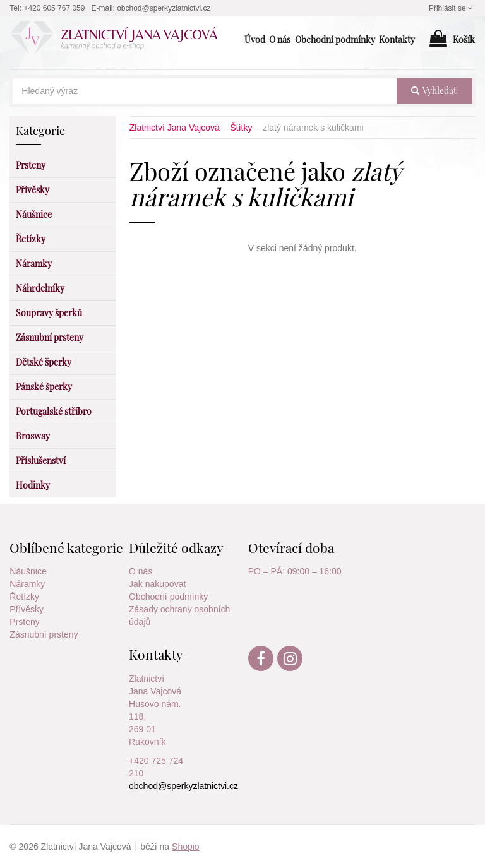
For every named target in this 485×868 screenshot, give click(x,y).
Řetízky (24, 597)
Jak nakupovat (157, 584)
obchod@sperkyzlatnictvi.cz (164, 8)
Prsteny (24, 622)
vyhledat (434, 91)
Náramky (27, 584)
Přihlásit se (452, 8)
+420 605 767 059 (54, 8)
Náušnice (28, 571)
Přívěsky (27, 609)
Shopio (186, 847)
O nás (141, 571)
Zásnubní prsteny (44, 634)
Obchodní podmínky (168, 597)
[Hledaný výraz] (204, 91)
